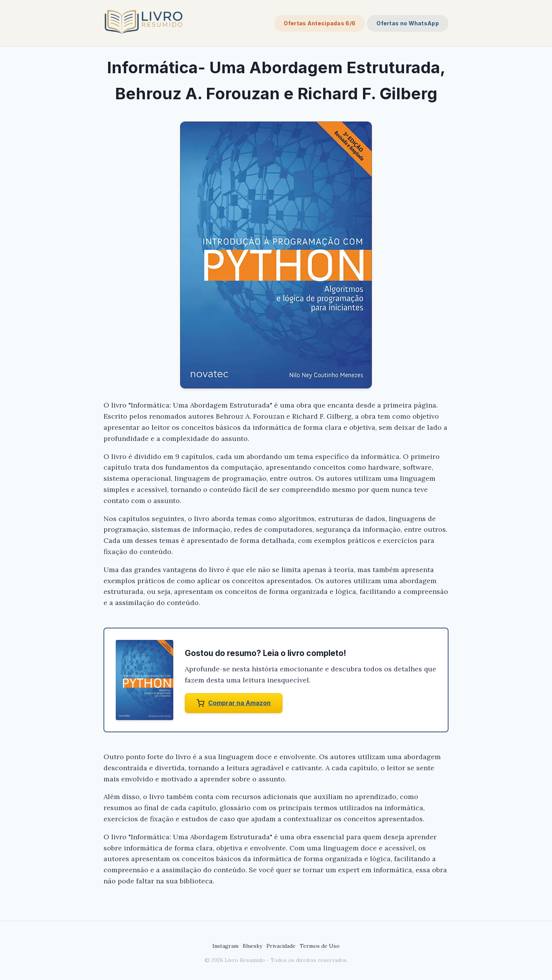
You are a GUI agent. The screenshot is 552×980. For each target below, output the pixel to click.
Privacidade (281, 946)
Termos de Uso (320, 946)
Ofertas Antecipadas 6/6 (320, 23)
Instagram (225, 946)
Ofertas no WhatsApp (408, 23)
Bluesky (252, 946)
